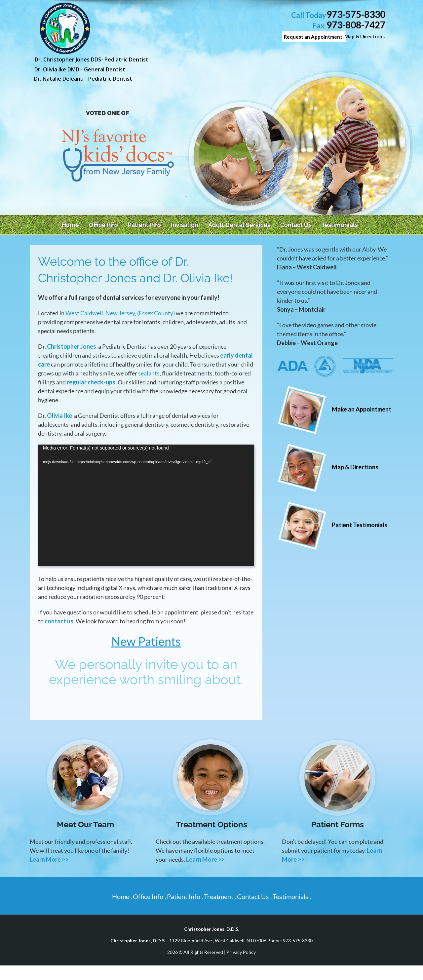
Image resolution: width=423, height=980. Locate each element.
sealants (149, 373)
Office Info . (149, 896)
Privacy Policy (241, 952)
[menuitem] (72, 225)
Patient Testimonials (360, 525)
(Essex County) (156, 313)
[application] (146, 505)
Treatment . (220, 896)
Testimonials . (292, 896)
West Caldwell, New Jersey (100, 313)
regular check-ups (91, 382)
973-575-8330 (356, 14)
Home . (122, 896)
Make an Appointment (362, 409)
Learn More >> (49, 859)
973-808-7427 (356, 25)
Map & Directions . (365, 36)
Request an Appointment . (314, 37)
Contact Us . (254, 896)
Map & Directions (355, 467)
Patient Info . (185, 896)
